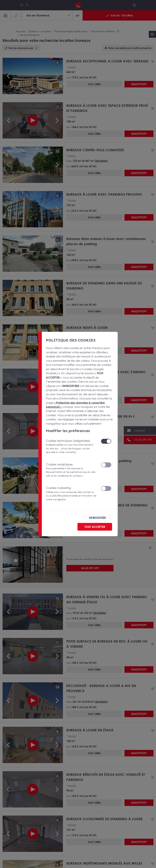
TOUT (95, 527)
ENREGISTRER (97, 518)
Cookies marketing (71, 494)
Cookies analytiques (71, 470)
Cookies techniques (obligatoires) (71, 447)
